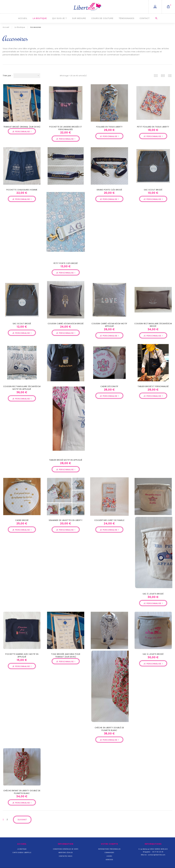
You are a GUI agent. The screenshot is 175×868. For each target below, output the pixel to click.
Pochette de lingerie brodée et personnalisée (66, 128)
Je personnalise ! (22, 132)
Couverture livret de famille (109, 520)
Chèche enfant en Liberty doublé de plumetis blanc (22, 792)
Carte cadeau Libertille (22, 853)
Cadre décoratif (109, 386)
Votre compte (109, 844)
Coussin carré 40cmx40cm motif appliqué (109, 325)
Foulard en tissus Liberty (109, 127)
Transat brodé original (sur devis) (22, 127)
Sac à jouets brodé (153, 594)
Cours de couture (102, 18)
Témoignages (127, 18)
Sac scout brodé (153, 190)
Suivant (22, 820)
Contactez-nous (66, 856)
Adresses (109, 860)
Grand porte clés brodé (109, 190)
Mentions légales (66, 853)
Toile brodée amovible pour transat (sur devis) (66, 655)
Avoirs (109, 856)
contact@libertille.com (157, 855)
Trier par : (7, 76)
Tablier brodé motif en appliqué (66, 460)
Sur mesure (79, 18)
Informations (153, 844)
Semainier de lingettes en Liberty (66, 520)
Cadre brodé (22, 520)
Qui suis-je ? (60, 18)
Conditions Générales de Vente (66, 849)
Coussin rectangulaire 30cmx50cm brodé (153, 325)
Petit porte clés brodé (66, 263)
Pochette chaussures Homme (22, 190)
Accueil (23, 18)
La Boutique (40, 18)
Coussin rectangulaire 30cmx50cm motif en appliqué (22, 388)
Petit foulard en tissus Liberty (153, 127)
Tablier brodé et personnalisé (153, 386)
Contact (145, 18)
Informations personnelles (109, 849)
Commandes (109, 853)
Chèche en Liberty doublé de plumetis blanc (109, 729)
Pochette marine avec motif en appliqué (22, 655)
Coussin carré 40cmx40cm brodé (66, 324)
